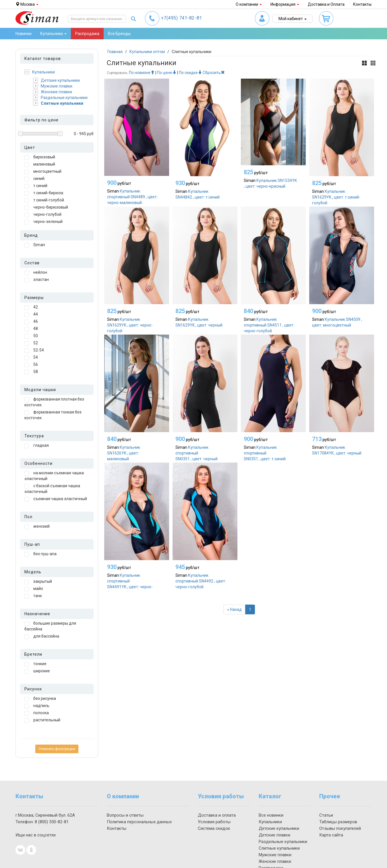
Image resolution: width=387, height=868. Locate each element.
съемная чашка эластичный (56, 499)
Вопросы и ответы (125, 815)
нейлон (36, 273)
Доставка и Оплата (326, 4)
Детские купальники (56, 80)
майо (34, 589)
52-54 (34, 350)
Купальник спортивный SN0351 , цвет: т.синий (265, 453)
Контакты (362, 4)
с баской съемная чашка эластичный (52, 489)
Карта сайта (331, 835)
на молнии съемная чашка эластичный (54, 476)
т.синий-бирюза (44, 193)
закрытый (38, 582)
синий (34, 179)
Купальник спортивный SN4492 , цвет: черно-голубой (201, 581)
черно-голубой (43, 215)
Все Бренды (119, 34)
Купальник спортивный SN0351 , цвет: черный (197, 453)
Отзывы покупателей (340, 828)
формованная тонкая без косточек (53, 415)
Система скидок (214, 828)
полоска (37, 713)
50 (31, 336)
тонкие (35, 664)
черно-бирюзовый (46, 207)
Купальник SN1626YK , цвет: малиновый (124, 453)
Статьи (326, 815)
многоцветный (43, 172)
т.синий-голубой (44, 200)
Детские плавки (274, 835)
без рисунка (40, 699)
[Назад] (234, 609)
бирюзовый (40, 157)
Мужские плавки (53, 86)
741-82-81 (182, 18)
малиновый (40, 164)
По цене (167, 73)
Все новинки (271, 815)
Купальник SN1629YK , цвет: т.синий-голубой (336, 197)
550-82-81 (52, 822)
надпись (37, 706)
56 (31, 365)
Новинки (24, 34)
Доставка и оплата (217, 815)
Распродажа (87, 34)
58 (31, 372)
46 (31, 322)
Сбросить (214, 73)
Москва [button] (27, 4)
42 (31, 307)
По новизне (142, 73)
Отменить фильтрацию (57, 749)
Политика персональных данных (139, 822)
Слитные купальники (58, 103)
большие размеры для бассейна (50, 626)
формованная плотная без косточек (54, 402)
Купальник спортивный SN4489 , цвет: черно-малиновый (132, 197)
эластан (37, 280)
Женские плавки (53, 92)
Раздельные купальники (60, 97)
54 (31, 358)
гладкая (37, 446)
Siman (35, 245)
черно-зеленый (43, 222)
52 (31, 343)
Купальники (40, 72)
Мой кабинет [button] (293, 19)
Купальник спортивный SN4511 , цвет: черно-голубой (269, 325)
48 (31, 329)
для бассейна (42, 636)
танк (33, 596)
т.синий (36, 186)
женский (37, 527)
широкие (37, 671)
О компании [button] (249, 4)
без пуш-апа (40, 554)
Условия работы (214, 822)
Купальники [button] (53, 34)
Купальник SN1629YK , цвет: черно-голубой (130, 325)
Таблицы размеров (338, 822)
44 (31, 314)
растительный (42, 720)
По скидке (190, 73)
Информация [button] (285, 4)
